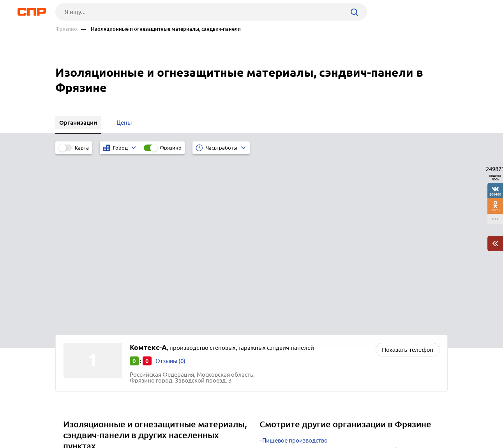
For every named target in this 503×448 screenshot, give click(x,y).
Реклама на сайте (173, 419)
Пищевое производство (295, 267)
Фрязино (66, 29)
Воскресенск (83, 308)
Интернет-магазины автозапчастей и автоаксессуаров (336, 296)
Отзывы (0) (170, 187)
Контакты (230, 419)
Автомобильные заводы (296, 286)
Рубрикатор (70, 419)
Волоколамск (85, 298)
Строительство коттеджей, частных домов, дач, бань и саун (344, 276)
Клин (73, 288)
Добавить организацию (413, 419)
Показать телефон (408, 176)
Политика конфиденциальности (160, 442)
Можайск (79, 318)
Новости (118, 419)
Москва (76, 327)
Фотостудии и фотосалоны (299, 306)
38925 (495, 210)
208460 (495, 194)
